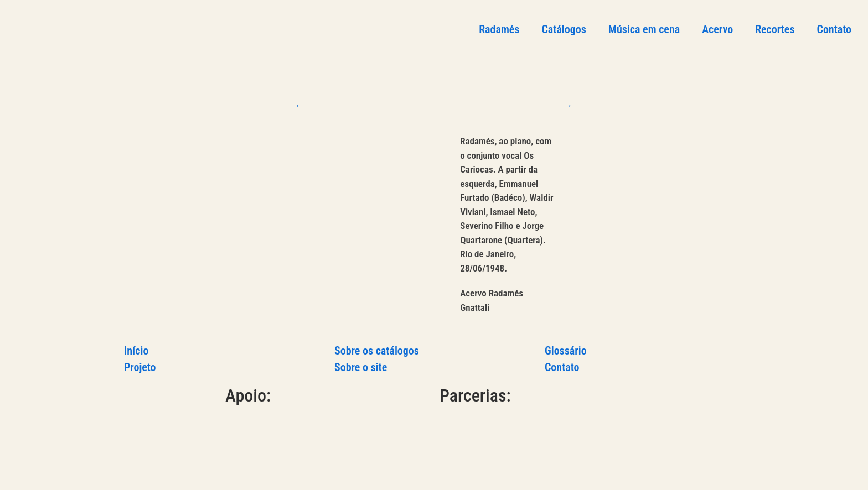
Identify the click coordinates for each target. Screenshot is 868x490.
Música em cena (644, 29)
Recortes (775, 29)
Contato (835, 29)
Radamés (499, 29)
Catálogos (564, 29)
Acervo (717, 29)
